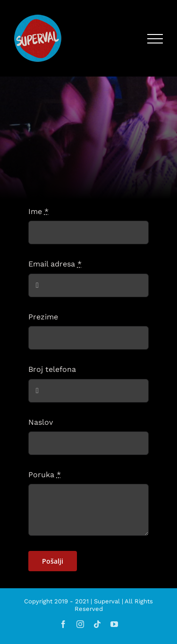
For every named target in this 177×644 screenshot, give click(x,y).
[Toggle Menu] (155, 39)
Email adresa (55, 264)
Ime (38, 211)
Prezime (43, 317)
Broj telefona (52, 369)
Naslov (41, 422)
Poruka (45, 475)
